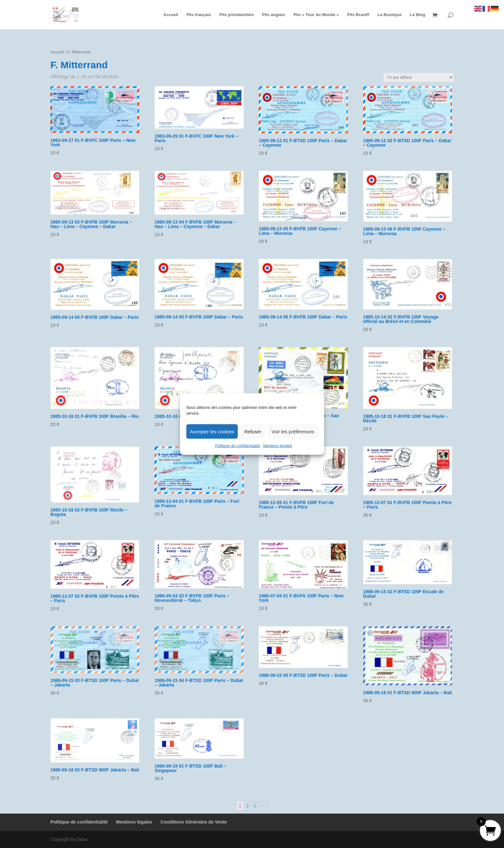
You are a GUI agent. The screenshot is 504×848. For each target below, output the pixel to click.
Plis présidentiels (237, 15)
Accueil (171, 15)
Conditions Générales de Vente (194, 822)
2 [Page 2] (248, 806)
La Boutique (390, 15)
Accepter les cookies (212, 431)
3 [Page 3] (255, 806)
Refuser (253, 431)
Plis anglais (274, 15)
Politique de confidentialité (237, 446)
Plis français (199, 15)
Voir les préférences (293, 431)
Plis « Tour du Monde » (316, 15)
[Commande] (419, 77)
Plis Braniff (358, 15)
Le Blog (418, 15)
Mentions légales (278, 446)
